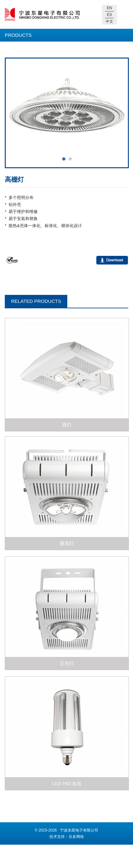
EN (110, 8)
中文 (109, 21)
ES (109, 15)
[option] (67, 108)
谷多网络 (76, 837)
